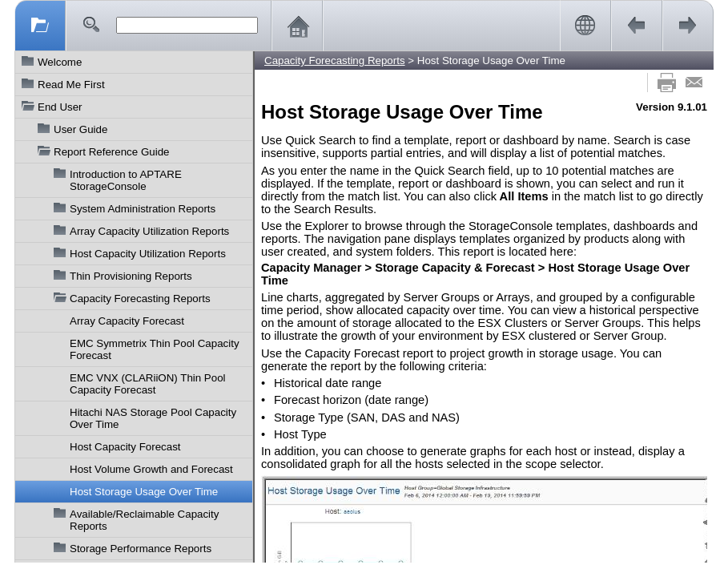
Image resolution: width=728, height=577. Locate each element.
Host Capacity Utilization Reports (148, 254)
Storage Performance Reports (141, 549)
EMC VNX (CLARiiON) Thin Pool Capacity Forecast (148, 384)
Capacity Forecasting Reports (140, 299)
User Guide (80, 129)
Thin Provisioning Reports (131, 276)
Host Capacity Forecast (125, 447)
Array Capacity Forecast (127, 321)
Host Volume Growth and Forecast (151, 469)
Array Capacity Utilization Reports (149, 231)
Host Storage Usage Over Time (144, 492)
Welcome (60, 62)
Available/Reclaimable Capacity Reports (144, 520)
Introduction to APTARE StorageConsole (126, 180)
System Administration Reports (143, 209)
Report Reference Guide (111, 152)
